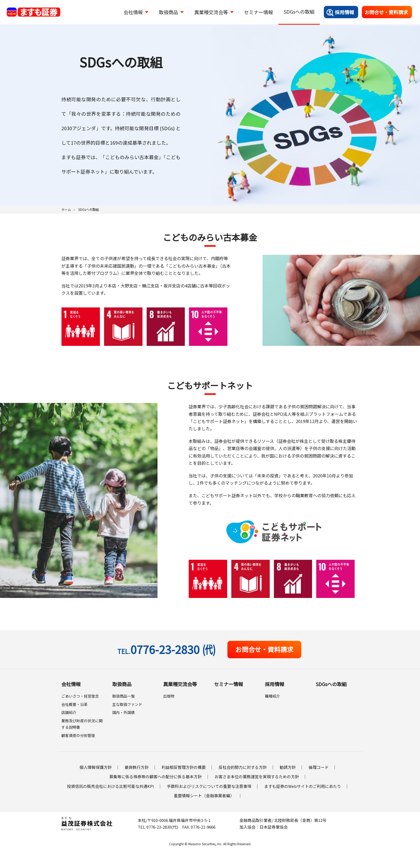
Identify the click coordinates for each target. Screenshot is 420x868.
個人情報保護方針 (96, 767)
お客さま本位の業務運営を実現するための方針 (257, 777)
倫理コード (319, 767)
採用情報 (340, 12)
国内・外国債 (123, 712)
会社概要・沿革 (74, 704)
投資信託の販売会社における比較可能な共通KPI (110, 786)
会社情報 (71, 684)
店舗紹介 (69, 712)
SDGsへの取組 (331, 684)
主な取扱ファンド (127, 704)
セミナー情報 (228, 684)
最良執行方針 (137, 767)
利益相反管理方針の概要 (184, 767)
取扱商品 (122, 684)
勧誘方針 (288, 767)
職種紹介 (272, 696)
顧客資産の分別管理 (78, 735)
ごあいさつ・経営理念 (80, 696)
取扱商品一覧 (123, 696)
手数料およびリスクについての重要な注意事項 (209, 786)
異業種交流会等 (180, 684)
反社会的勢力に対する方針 (243, 767)
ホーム (66, 209)
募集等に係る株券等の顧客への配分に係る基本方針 (155, 777)
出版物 (169, 696)
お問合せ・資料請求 (386, 12)
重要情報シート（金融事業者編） (204, 796)
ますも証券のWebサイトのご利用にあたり (303, 786)
